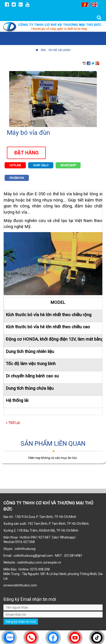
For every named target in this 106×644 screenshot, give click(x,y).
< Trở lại (13, 423)
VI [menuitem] (85, 5)
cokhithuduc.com (25, 585)
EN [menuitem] (94, 5)
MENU (98, 38)
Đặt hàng (26, 153)
